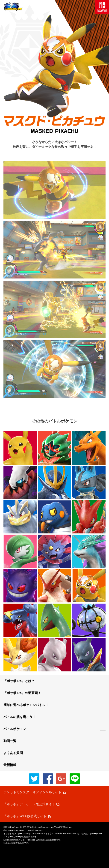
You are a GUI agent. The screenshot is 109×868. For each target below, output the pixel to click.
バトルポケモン (15, 729)
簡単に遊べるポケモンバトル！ (26, 705)
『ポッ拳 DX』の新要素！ (22, 693)
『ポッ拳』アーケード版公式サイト (29, 804)
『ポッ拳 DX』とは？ (19, 681)
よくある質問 (13, 753)
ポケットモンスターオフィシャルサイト (32, 792)
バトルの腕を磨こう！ (20, 717)
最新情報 (10, 765)
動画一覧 (10, 741)
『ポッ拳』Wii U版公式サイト (25, 816)
